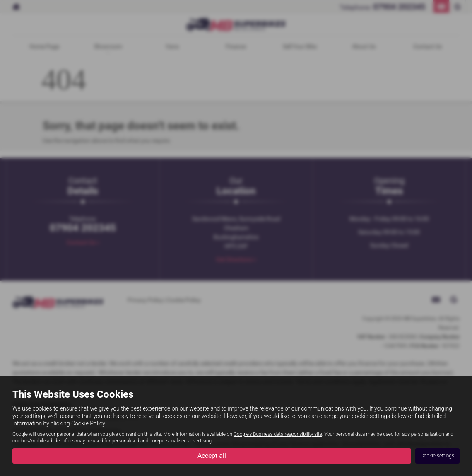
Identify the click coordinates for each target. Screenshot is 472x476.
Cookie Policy (88, 423)
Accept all (212, 455)
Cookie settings (437, 456)
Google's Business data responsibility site (278, 434)
